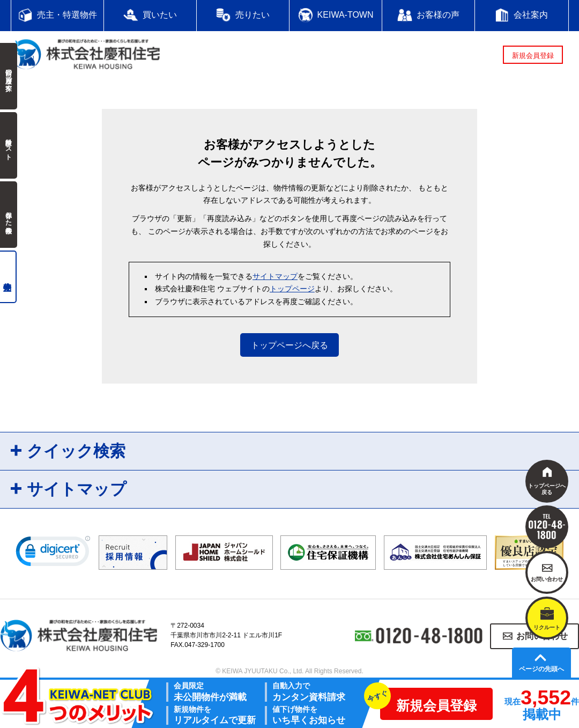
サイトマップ (275, 276)
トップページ (292, 289)
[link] (53, 554)
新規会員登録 (533, 56)
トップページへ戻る (289, 345)
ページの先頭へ (541, 669)
